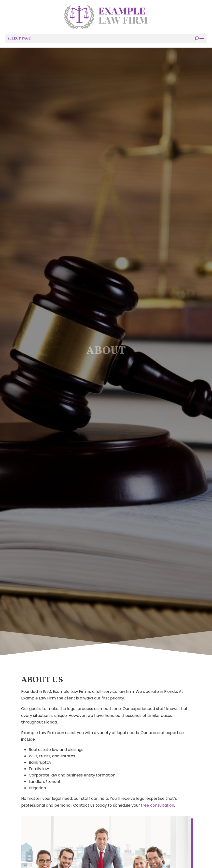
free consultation (158, 805)
